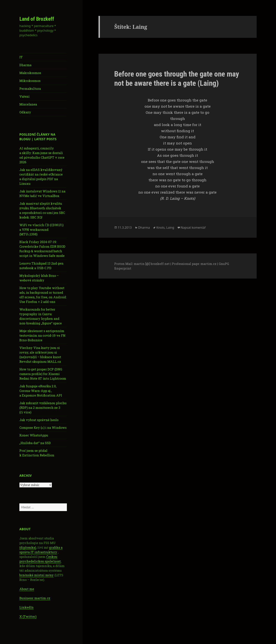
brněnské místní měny (37, 575)
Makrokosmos (30, 73)
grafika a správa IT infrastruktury (41, 550)
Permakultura (30, 89)
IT (21, 57)
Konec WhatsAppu (34, 435)
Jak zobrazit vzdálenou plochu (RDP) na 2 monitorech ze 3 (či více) (43, 408)
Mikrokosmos (30, 81)
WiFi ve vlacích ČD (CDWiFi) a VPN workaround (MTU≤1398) (41, 230)
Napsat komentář (193, 228)
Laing (170, 228)
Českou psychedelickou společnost (40, 559)
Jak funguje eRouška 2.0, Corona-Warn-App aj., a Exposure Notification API (41, 391)
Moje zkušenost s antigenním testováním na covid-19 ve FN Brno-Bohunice (42, 335)
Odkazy (25, 112)
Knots (161, 228)
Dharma (25, 65)
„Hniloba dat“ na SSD (35, 443)
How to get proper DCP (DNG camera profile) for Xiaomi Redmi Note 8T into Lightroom (43, 374)
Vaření (24, 96)
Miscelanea (28, 104)
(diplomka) (28, 547)
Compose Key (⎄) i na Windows (43, 428)
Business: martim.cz (35, 598)
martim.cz (208, 264)
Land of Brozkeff (37, 19)
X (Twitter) (28, 616)
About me (27, 589)
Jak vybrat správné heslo (39, 420)
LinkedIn (26, 607)
